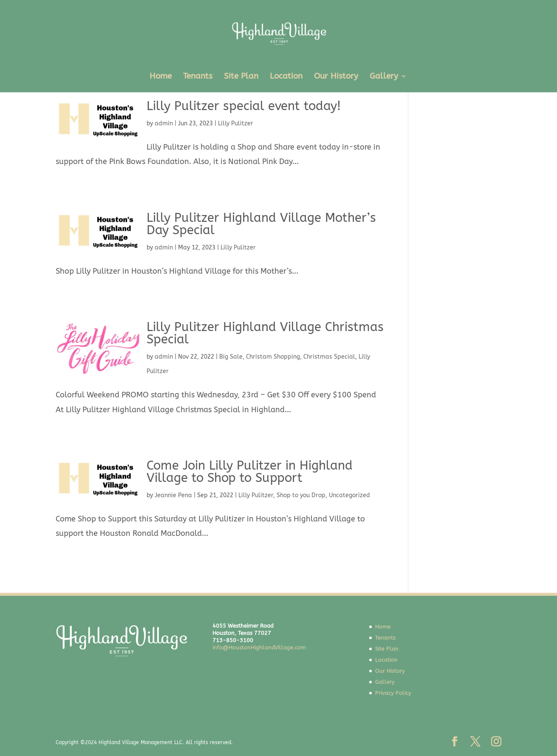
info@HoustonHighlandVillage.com (259, 647)
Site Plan (241, 77)
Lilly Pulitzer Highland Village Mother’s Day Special (261, 224)
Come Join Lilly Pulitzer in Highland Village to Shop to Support (250, 472)
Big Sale (231, 357)
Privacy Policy (393, 693)
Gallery (384, 77)
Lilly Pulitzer (236, 123)
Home (161, 77)
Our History (336, 77)
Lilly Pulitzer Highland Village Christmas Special (265, 333)
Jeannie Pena (173, 495)
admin (164, 123)
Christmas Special (329, 357)
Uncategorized (349, 495)
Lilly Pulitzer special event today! (244, 106)
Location (286, 77)
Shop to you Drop (301, 495)
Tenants (198, 77)
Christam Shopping (273, 357)
